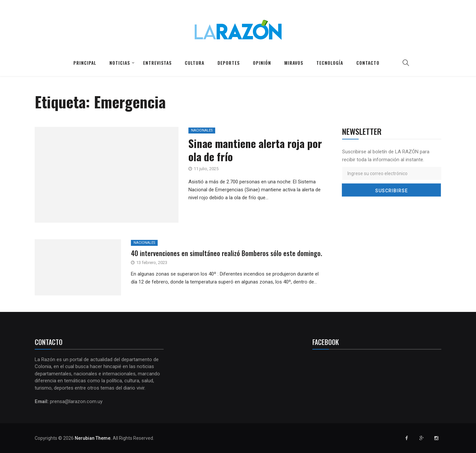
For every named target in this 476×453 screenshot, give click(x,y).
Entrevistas (157, 63)
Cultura (195, 63)
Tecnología (330, 63)
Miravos (294, 63)
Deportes (229, 63)
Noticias (120, 63)
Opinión (262, 63)
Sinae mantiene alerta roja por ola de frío (255, 150)
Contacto (368, 63)
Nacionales (202, 130)
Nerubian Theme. (93, 438)
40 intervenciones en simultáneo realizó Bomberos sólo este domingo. (226, 253)
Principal (85, 63)
